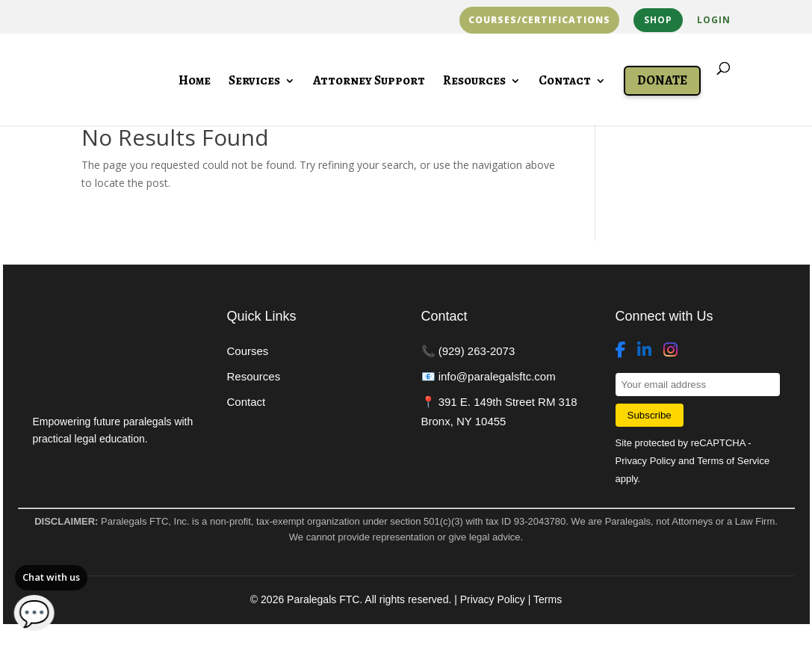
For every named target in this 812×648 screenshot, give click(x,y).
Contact (565, 82)
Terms (548, 599)
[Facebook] (621, 351)
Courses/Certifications (539, 20)
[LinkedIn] (644, 351)
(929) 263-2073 (477, 351)
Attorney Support (369, 82)
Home (195, 82)
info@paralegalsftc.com (497, 376)
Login (714, 21)
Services (254, 82)
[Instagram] (670, 351)
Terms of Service (733, 461)
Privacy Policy (646, 461)
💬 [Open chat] (34, 613)
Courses (248, 351)
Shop (658, 20)
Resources (474, 82)
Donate (662, 80)
